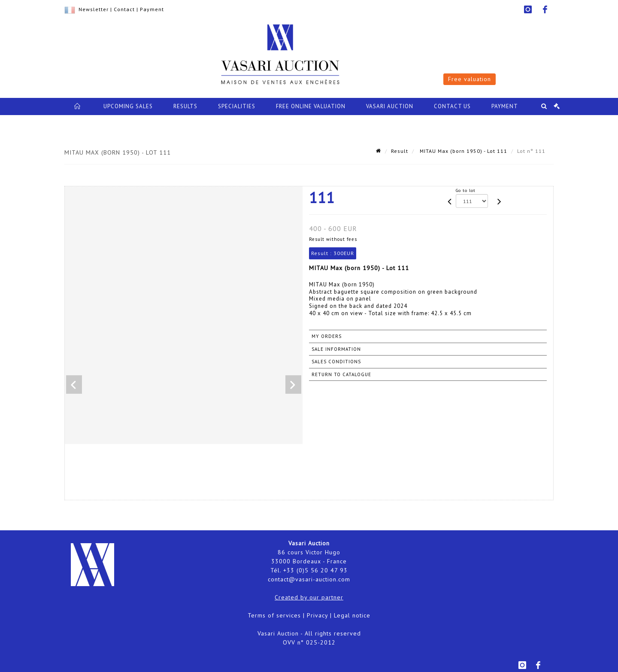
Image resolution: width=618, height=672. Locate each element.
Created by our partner (309, 597)
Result (400, 151)
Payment (152, 9)
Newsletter (94, 9)
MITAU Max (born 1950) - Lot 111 (463, 151)
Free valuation (470, 79)
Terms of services (274, 615)
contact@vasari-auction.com (309, 579)
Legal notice (352, 615)
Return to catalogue (341, 374)
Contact (124, 9)
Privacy (317, 615)
